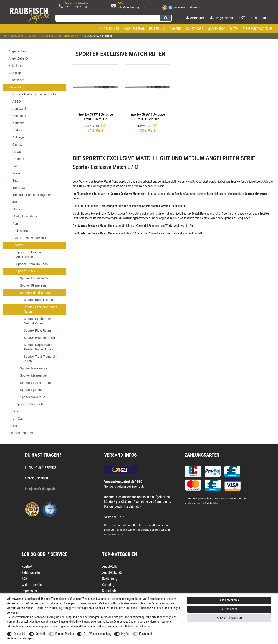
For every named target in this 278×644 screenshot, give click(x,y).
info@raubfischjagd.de (131, 7)
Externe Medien (64, 634)
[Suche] (166, 18)
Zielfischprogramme (258, 29)
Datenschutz (195, 7)
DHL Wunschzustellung (97, 634)
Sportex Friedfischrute (68, 36)
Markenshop (217, 29)
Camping (176, 29)
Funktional (146, 634)
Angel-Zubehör (134, 29)
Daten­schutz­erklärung (138, 626)
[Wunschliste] (241, 18)
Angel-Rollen (109, 29)
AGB (25, 579)
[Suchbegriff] (108, 18)
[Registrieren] (222, 18)
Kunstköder (195, 29)
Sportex (31, 36)
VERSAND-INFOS (121, 455)
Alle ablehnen (229, 609)
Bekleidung (157, 29)
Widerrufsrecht (32, 585)
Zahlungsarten (202, 455)
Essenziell (20, 634)
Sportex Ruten (46, 36)
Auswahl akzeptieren (229, 618)
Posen (213, 218)
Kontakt (27, 566)
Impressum (180, 7)
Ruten (234, 29)
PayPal (125, 634)
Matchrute (266, 182)
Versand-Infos (118, 534)
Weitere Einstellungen (20, 638)
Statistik (40, 634)
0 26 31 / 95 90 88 (76, 7)
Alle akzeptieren (229, 600)
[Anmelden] (195, 18)
